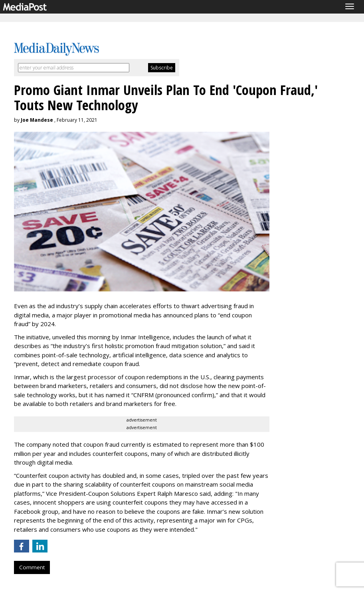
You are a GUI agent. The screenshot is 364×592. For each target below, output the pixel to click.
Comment (32, 567)
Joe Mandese (37, 120)
